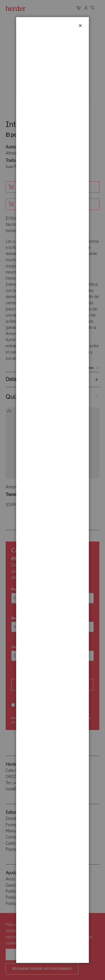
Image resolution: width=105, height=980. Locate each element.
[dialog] (52, 490)
